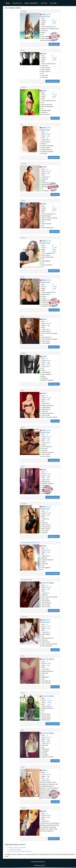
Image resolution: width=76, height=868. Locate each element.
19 (47, 511)
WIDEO (44, 54)
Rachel (23, 693)
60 (47, 173)
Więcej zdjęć (55, 802)
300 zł (48, 366)
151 (53, 21)
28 (47, 396)
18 (53, 56)
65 (47, 325)
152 (53, 208)
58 (53, 23)
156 (47, 361)
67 (53, 288)
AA (47, 138)
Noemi (23, 50)
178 (47, 398)
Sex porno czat (17, 3)
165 (53, 58)
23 (47, 585)
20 (53, 19)
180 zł (54, 64)
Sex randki (53, 3)
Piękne (48, 478)
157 (47, 513)
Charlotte (24, 164)
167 (47, 737)
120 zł (48, 443)
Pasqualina (24, 617)
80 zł (54, 253)
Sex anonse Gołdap (15, 849)
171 (47, 474)
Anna (22, 316)
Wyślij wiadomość (54, 271)
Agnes (23, 767)
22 (48, 698)
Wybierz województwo (31, 3)
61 (47, 363)
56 (47, 589)
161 (48, 700)
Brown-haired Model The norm (30, 543)
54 (53, 249)
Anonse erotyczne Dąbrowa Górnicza (20, 851)
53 (53, 97)
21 (47, 322)
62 (47, 552)
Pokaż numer (55, 118)
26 (53, 245)
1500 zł (50, 706)
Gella (22, 390)
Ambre (23, 466)
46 (47, 476)
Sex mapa (44, 3)
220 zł (54, 27)
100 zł (54, 214)
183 (47, 437)
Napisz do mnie (54, 231)
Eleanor (23, 238)
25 (53, 93)
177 (53, 95)
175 (47, 134)
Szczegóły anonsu (54, 157)
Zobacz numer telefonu (53, 81)
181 (47, 171)
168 (47, 550)
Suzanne (23, 87)
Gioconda (24, 503)
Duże (48, 441)
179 (53, 247)
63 (47, 439)
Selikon (54, 251)
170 (47, 663)
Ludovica (24, 808)
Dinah (23, 277)
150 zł (48, 480)
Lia (22, 124)
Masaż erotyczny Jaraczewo (17, 848)
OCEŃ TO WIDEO (48, 583)
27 (53, 206)
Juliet (22, 730)
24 (53, 285)
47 (53, 60)
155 (47, 774)
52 (47, 136)
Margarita (24, 11)
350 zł (48, 140)
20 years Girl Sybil (26, 580)
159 (47, 587)
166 (47, 324)
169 (47, 815)
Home (8, 3)
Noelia (23, 656)
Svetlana (23, 353)
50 (47, 739)
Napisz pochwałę (54, 44)
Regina (23, 201)
